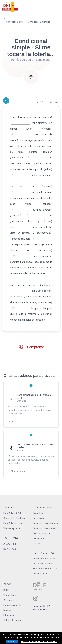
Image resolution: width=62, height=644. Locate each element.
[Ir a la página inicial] (6, 18)
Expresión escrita (42, 533)
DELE (6, 590)
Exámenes (38, 538)
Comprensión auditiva (44, 528)
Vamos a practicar (13, 528)
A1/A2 (7, 544)
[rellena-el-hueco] (21, 123)
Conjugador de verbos (44, 559)
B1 (15, 544)
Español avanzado (13, 523)
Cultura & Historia (12, 620)
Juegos (37, 543)
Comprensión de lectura (45, 523)
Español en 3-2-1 (12, 513)
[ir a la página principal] (10, 7)
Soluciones (55, 102)
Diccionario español (43, 564)
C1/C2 (12, 549)
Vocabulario (39, 518)
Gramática (38, 513)
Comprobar (31, 347)
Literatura (9, 615)
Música (7, 610)
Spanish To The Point (15, 518)
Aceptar (12, 641)
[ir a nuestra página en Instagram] (36, 598)
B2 (5, 549)
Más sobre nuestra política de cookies (39, 642)
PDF (41, 102)
